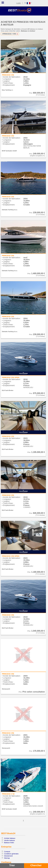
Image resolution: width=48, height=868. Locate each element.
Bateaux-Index (9, 843)
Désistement (8, 856)
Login (19, 3)
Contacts (7, 852)
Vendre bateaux (9, 840)
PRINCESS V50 (8, 75)
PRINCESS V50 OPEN (11, 377)
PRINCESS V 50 (8, 794)
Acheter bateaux (10, 838)
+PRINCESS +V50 (10, 34)
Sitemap (7, 858)
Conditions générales (11, 854)
